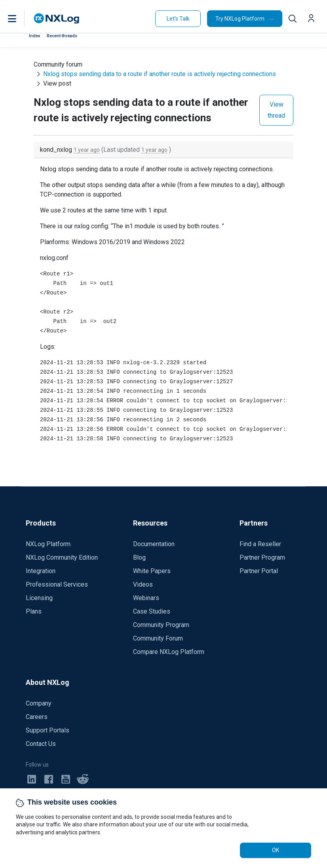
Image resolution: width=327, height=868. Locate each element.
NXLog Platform (48, 544)
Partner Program (262, 557)
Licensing (39, 598)
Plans (34, 611)
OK (276, 850)
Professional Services (57, 584)
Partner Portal (259, 571)
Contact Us (41, 744)
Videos (143, 584)
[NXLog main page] (57, 18)
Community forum (58, 64)
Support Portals (48, 730)
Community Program (161, 625)
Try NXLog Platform (240, 19)
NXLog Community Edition (62, 557)
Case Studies (152, 611)
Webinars (146, 598)
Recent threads (62, 36)
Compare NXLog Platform (169, 652)
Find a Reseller (260, 544)
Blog (139, 557)
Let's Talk (178, 19)
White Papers (152, 571)
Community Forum (158, 638)
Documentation (154, 544)
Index (35, 36)
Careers (37, 717)
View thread (276, 110)
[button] (20, 19)
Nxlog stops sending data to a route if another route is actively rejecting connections (160, 74)
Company (39, 703)
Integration (41, 571)
